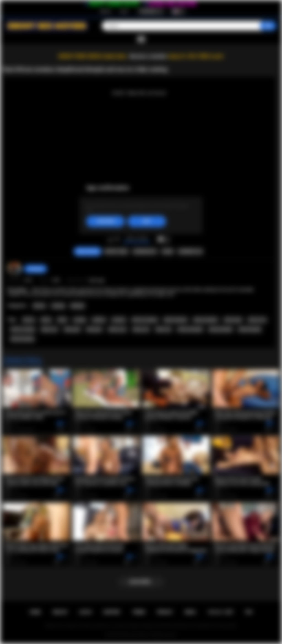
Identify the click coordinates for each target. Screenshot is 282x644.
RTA (249, 612)
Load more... (141, 582)
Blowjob (78, 306)
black (62, 320)
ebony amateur (205, 320)
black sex (163, 329)
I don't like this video (117, 239)
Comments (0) (190, 252)
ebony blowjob (221, 329)
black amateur (175, 320)
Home (35, 612)
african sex (117, 329)
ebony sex (141, 329)
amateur (119, 320)
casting (80, 320)
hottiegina (36, 269)
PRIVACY (165, 612)
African (39, 306)
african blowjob (190, 329)
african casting (23, 329)
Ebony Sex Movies (135, 635)
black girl (94, 329)
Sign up (105, 11)
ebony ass (49, 329)
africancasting (22, 339)
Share (167, 252)
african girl (233, 320)
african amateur (145, 320)
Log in (124, 11)
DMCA (190, 612)
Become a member (148, 56)
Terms (139, 612)
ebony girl (72, 329)
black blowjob (250, 329)
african (29, 320)
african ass (257, 320)
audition (99, 320)
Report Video (116, 252)
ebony (46, 320)
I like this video (110, 239)
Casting (58, 306)
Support (112, 612)
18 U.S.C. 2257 (220, 612)
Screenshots (145, 252)
